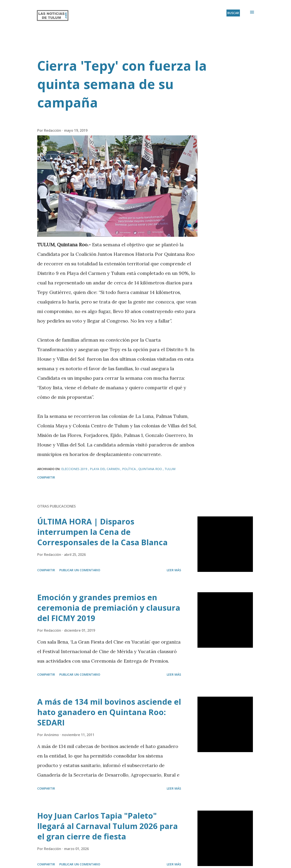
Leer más (174, 570)
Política (129, 469)
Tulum (170, 469)
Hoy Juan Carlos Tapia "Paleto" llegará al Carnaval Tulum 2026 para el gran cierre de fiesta (108, 826)
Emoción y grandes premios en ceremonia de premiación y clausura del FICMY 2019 (109, 608)
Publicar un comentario (80, 570)
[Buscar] (233, 13)
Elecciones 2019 (75, 469)
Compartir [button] (46, 477)
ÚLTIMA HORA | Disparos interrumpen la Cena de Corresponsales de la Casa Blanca (102, 532)
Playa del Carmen (105, 469)
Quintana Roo (151, 469)
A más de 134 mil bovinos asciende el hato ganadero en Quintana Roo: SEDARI (109, 712)
